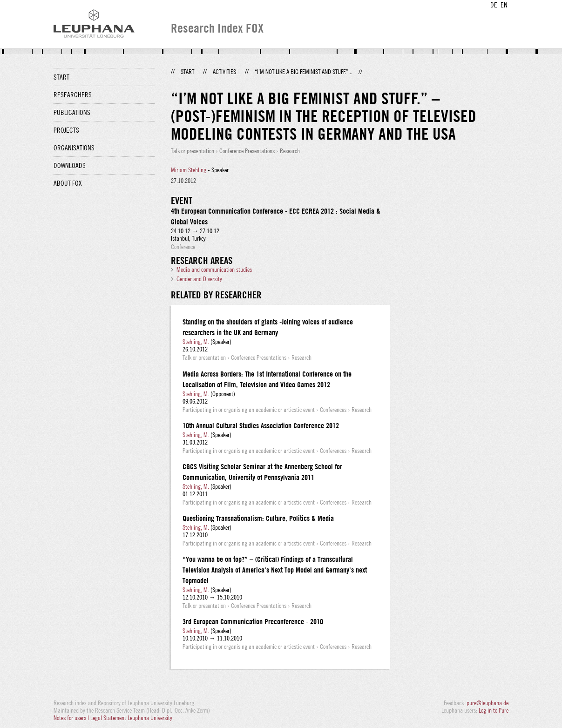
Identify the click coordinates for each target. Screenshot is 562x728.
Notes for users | (72, 718)
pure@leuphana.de (488, 703)
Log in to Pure (494, 710)
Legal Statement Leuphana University (131, 718)
